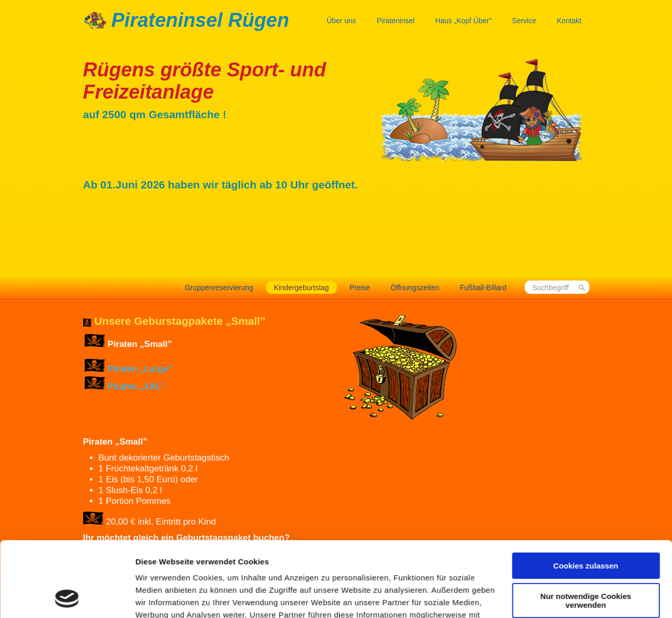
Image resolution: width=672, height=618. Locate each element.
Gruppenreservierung (219, 288)
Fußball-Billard (483, 288)
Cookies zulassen (586, 495)
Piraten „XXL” (136, 386)
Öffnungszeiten (415, 288)
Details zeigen (161, 598)
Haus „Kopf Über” (463, 21)
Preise (360, 288)
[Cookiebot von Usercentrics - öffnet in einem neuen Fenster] (67, 598)
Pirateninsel (395, 21)
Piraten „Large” (140, 369)
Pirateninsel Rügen (200, 20)
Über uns (341, 21)
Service (524, 21)
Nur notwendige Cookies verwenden (586, 530)
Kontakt (569, 21)
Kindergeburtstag (301, 288)
